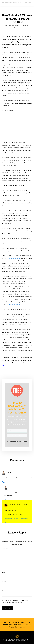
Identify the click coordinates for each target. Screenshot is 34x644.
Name (4, 573)
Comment (5, 549)
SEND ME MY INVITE (17, 436)
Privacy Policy (28, 640)
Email (4, 582)
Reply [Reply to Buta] (3, 482)
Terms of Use (21, 640)
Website (4, 591)
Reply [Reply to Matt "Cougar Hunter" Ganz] (6, 522)
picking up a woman (15, 304)
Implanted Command (14, 258)
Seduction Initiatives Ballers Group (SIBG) (16, 3)
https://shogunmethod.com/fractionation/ (16, 518)
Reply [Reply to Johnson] (6, 499)
